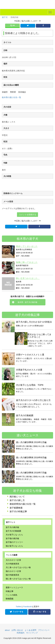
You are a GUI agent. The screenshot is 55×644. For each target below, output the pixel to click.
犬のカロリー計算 (13, 560)
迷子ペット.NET (28, 5)
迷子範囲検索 (16, 508)
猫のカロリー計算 (13, 571)
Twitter (19, 606)
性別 (5, 142)
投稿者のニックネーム (13, 193)
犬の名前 (7, 107)
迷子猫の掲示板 (12, 538)
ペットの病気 (11, 595)
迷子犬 (5, 17)
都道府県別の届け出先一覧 (23, 504)
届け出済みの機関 (11, 85)
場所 (5, 64)
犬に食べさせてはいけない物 (18, 567)
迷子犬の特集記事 (18, 512)
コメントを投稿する (28, 215)
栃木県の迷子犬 (28, 239)
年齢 (5, 163)
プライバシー (44, 630)
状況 (5, 77)
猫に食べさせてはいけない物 (18, 579)
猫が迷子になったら (14, 546)
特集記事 (10, 591)
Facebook (27, 606)
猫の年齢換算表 (12, 575)
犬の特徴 (7, 176)
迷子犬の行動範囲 (13, 531)
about (7, 630)
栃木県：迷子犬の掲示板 (28, 302)
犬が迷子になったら (14, 535)
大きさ (6, 128)
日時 (5, 50)
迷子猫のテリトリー (14, 542)
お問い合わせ (17, 630)
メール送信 (8, 201)
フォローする (16, 612)
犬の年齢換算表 (12, 564)
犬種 (5, 115)
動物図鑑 (10, 599)
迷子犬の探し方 (17, 500)
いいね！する (39, 612)
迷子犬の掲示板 (12, 527)
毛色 (5, 155)
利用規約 (21, 633)
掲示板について (17, 497)
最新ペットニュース (14, 587)
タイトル (7, 42)
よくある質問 (30, 630)
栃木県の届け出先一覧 (11, 97)
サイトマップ (32, 633)
